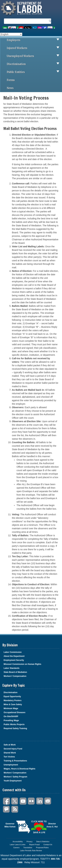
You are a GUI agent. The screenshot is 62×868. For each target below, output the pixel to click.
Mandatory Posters (13, 700)
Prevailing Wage (11, 720)
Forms (11, 80)
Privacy (30, 842)
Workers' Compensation (15, 676)
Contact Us (48, 845)
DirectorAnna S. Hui (52, 825)
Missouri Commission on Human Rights (22, 664)
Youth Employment (13, 781)
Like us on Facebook (48, 27)
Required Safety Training (15, 728)
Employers (34, 40)
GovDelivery (7, 809)
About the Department (14, 656)
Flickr (31, 801)
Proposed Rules (42, 848)
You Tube (23, 801)
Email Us (46, 799)
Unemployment (11, 765)
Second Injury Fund (13, 749)
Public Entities (34, 72)
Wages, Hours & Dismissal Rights (20, 769)
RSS (15, 809)
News (10, 88)
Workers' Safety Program (15, 777)
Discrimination (34, 64)
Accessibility (18, 842)
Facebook (7, 801)
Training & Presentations (15, 761)
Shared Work (10, 753)
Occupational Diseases (14, 712)
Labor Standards (11, 668)
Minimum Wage (11, 708)
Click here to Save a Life (39, 827)
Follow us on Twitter (34, 27)
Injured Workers (34, 48)
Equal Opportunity (12, 696)
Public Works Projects (14, 724)
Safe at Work (10, 745)
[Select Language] (11, 34)
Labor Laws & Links (18, 845)
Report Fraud (34, 845)
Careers (16, 848)
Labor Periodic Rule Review (31, 851)
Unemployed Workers (34, 56)
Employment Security (14, 660)
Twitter (15, 801)
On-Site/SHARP (11, 716)
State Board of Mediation (15, 672)
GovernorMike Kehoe (10, 825)
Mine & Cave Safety (13, 704)
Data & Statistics (43, 842)
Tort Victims (9, 757)
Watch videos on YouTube (22, 27)
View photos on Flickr (15, 27)
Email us (7, 27)
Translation (28, 848)
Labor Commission (13, 652)
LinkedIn (40, 801)
